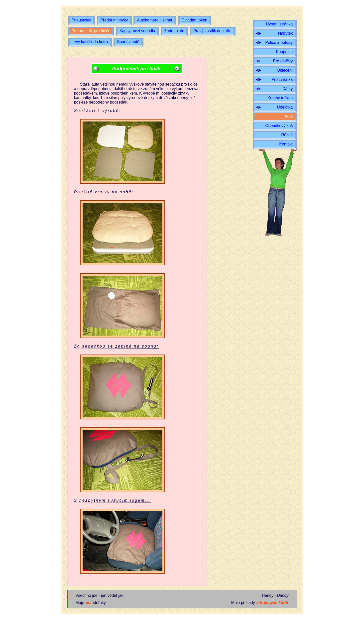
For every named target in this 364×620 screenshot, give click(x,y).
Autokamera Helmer (155, 20)
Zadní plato (174, 31)
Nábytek (286, 33)
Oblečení (285, 70)
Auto (289, 116)
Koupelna (284, 52)
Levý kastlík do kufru (90, 42)
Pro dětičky (283, 61)
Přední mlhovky (114, 20)
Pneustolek (81, 20)
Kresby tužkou (280, 98)
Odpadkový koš (279, 126)
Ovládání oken (194, 20)
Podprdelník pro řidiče (91, 31)
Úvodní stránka (279, 24)
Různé (287, 135)
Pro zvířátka (282, 79)
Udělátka (285, 107)
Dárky (288, 89)
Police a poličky (279, 43)
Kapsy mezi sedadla (137, 31)
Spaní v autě (128, 42)
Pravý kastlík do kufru (212, 31)
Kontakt (286, 144)
